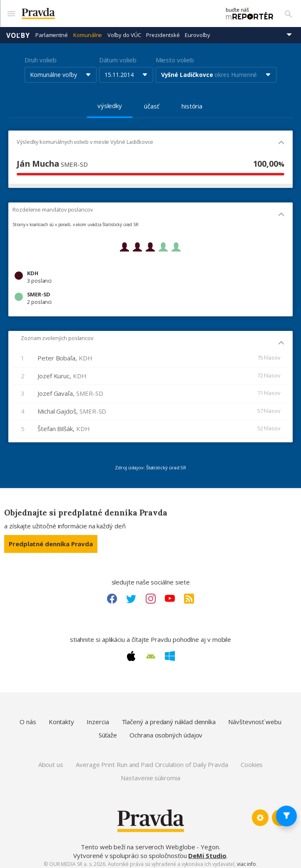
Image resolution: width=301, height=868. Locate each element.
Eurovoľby (197, 31)
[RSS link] (189, 595)
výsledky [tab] (110, 102)
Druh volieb (41, 56)
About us (51, 761)
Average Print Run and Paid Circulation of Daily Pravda (152, 761)
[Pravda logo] (112, 12)
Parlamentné (52, 31)
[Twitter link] (131, 595)
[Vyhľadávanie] (289, 12)
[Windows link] (170, 652)
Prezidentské (163, 31)
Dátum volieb (118, 56)
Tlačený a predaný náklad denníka (169, 718)
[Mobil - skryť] (281, 139)
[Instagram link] (151, 595)
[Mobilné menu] (11, 12)
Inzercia (98, 718)
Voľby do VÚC (124, 31)
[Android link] (151, 652)
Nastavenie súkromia (150, 774)
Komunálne (88, 31)
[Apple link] (131, 652)
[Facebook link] (112, 595)
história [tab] (192, 102)
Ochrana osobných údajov (166, 731)
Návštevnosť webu (255, 718)
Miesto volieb (175, 56)
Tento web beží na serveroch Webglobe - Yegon (150, 843)
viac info (246, 860)
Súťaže (108, 731)
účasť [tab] (152, 102)
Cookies (252, 761)
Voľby (18, 31)
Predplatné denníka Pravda (51, 540)
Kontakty (61, 718)
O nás (28, 718)
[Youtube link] (170, 595)
